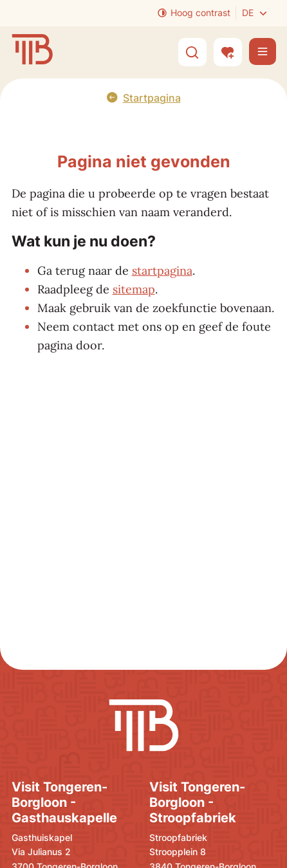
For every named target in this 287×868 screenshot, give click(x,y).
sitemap (134, 289)
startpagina (162, 271)
